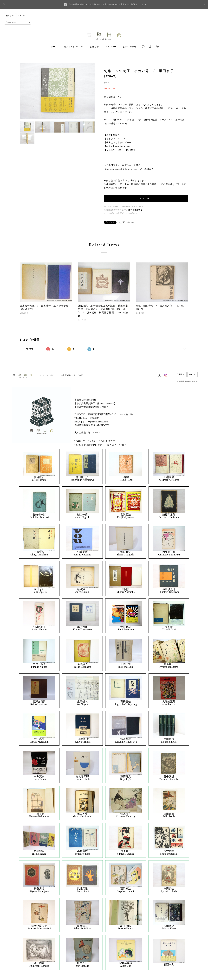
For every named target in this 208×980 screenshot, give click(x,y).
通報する (130, 222)
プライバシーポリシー (49, 375)
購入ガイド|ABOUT (74, 47)
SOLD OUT (146, 199)
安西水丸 (169, 965)
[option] (57, 91)
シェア (121, 223)
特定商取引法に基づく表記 (72, 375)
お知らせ (94, 47)
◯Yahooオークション (85, 441)
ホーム (54, 47)
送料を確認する (135, 210)
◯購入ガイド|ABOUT (116, 445)
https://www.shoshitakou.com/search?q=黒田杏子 (129, 169)
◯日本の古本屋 (107, 441)
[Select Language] (18, 22)
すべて (30, 349)
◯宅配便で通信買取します (88, 445)
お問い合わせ (130, 47)
